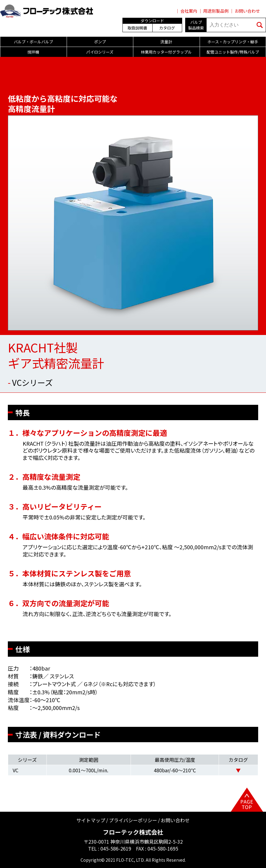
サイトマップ (91, 820)
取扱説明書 (137, 28)
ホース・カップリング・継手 (233, 42)
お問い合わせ (247, 11)
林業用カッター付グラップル (166, 52)
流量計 (166, 42)
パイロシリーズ (100, 52)
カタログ (167, 28)
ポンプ (100, 42)
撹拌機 (33, 52)
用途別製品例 (216, 11)
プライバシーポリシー (133, 820)
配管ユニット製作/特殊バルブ (233, 52)
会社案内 (189, 11)
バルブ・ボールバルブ (33, 42)
